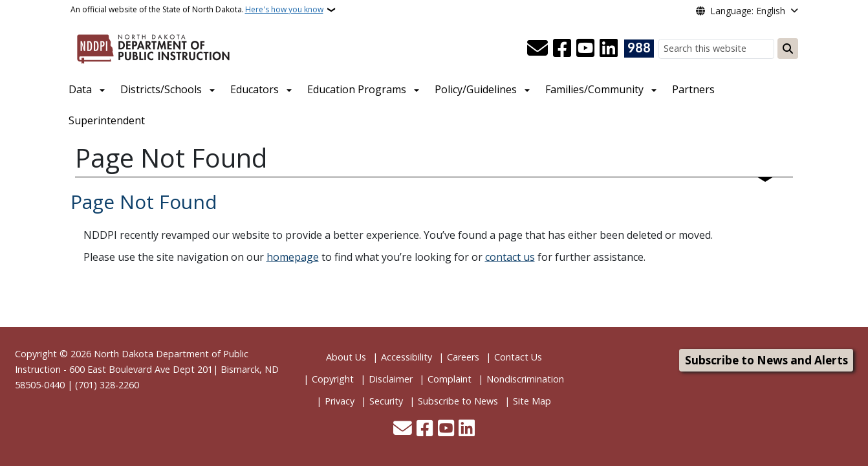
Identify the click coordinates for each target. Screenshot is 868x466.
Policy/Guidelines (476, 89)
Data (80, 89)
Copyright (333, 379)
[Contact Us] (537, 49)
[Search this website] (716, 49)
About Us (346, 357)
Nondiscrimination (525, 379)
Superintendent (107, 120)
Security (386, 401)
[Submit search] (788, 49)
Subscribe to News (458, 401)
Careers (463, 357)
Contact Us (518, 357)
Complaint (450, 379)
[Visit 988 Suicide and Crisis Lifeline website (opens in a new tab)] (639, 49)
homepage (293, 257)
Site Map (532, 401)
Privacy (340, 401)
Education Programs (357, 89)
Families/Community (594, 89)
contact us (510, 257)
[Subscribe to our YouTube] (585, 49)
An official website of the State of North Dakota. (197, 10)
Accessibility (407, 357)
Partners (693, 89)
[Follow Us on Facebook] (562, 49)
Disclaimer (391, 379)
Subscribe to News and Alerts (766, 360)
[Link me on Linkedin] (609, 49)
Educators (255, 89)
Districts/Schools (161, 89)
